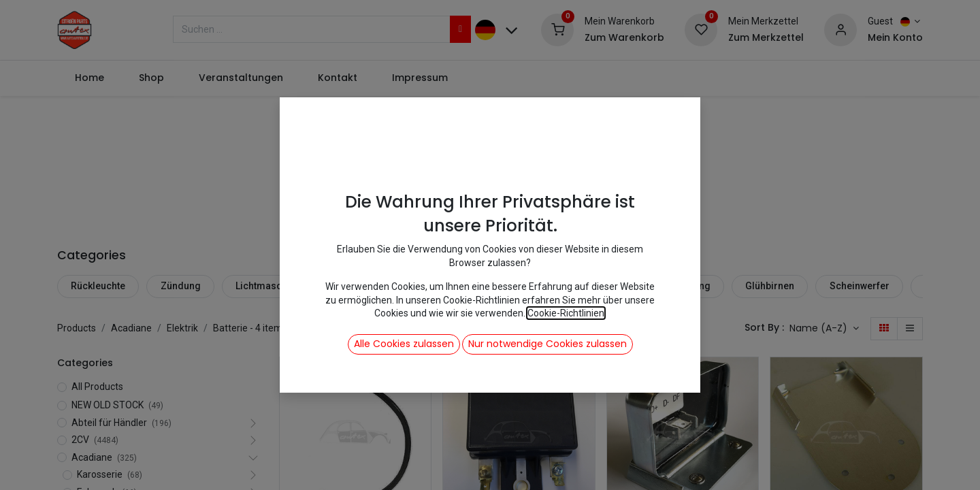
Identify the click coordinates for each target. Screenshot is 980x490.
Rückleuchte (98, 286)
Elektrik (182, 328)
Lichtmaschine (268, 286)
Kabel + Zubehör (583, 286)
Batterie (494, 286)
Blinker (351, 286)
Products (77, 328)
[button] (824, 329)
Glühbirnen (770, 286)
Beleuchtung (683, 286)
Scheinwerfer (860, 286)
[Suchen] (460, 29)
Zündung (181, 286)
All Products (97, 387)
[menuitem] (89, 78)
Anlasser (422, 286)
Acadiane (131, 328)
